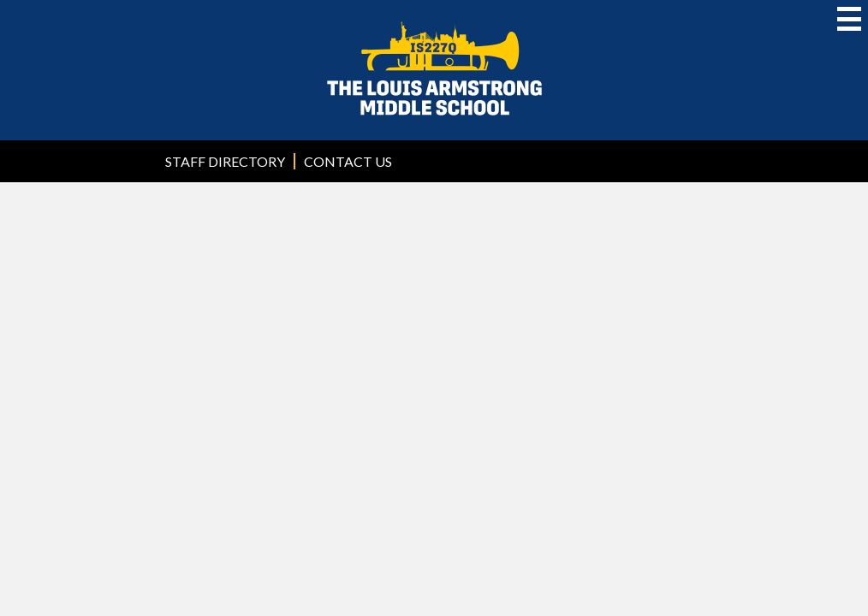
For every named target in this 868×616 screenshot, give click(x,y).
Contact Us (348, 161)
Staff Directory (225, 161)
